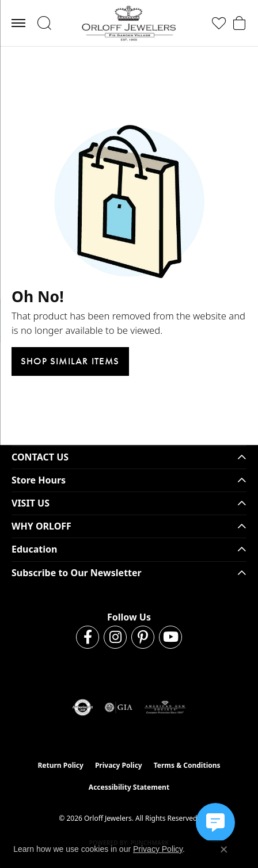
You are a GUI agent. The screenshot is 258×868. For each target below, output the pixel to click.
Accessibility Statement (129, 787)
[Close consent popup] (224, 850)
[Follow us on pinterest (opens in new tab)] (143, 637)
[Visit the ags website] (165, 707)
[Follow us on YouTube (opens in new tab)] (170, 637)
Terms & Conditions (187, 765)
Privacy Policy (119, 765)
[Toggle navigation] (18, 23)
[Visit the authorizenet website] (83, 707)
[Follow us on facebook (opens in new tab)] (88, 637)
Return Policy (60, 765)
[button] (44, 23)
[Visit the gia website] (119, 707)
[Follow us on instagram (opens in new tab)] (115, 637)
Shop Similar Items (70, 361)
